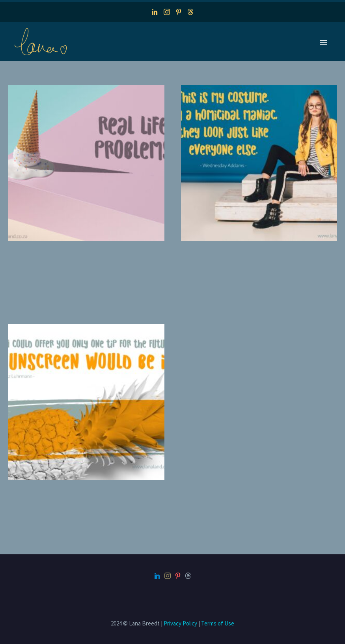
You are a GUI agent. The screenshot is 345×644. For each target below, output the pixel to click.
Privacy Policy (180, 623)
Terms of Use (218, 623)
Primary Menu (323, 42)
